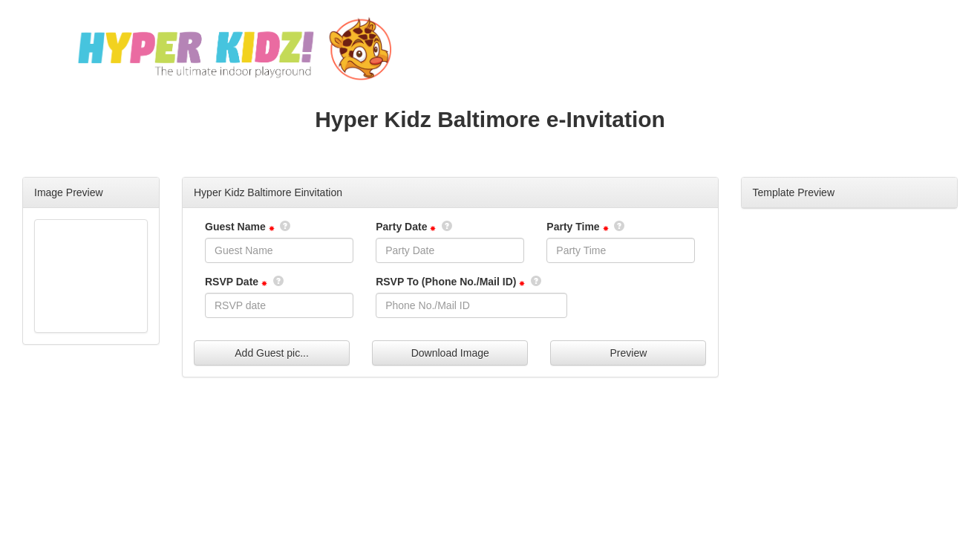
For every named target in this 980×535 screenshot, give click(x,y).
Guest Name (235, 227)
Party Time (573, 227)
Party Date (401, 227)
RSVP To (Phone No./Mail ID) (446, 282)
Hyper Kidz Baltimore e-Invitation (490, 119)
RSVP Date (232, 282)
